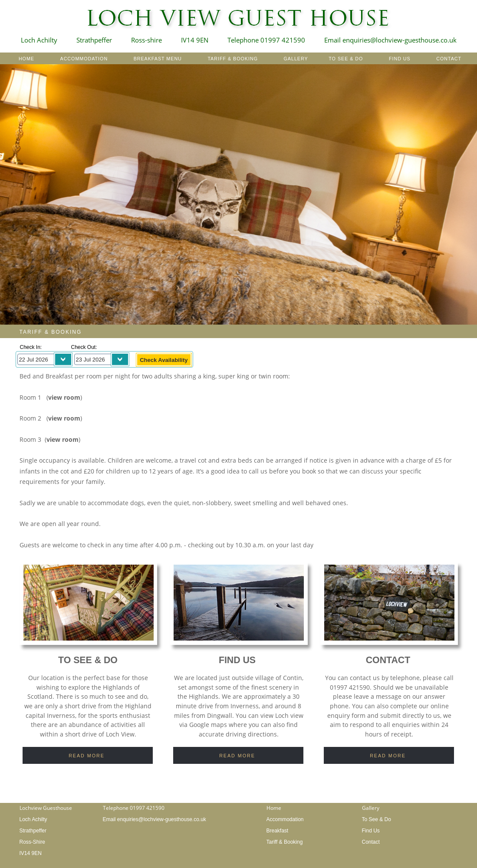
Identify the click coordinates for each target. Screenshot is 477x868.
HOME (26, 59)
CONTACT (449, 59)
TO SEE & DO (346, 59)
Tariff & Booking (285, 842)
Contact (371, 842)
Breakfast (278, 831)
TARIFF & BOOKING (233, 59)
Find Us (371, 831)
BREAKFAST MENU (157, 59)
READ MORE (87, 756)
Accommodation (285, 819)
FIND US (400, 59)
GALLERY (296, 59)
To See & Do (377, 819)
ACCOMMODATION (84, 59)
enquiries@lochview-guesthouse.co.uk (162, 819)
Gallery (371, 808)
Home (274, 808)
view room (64, 397)
